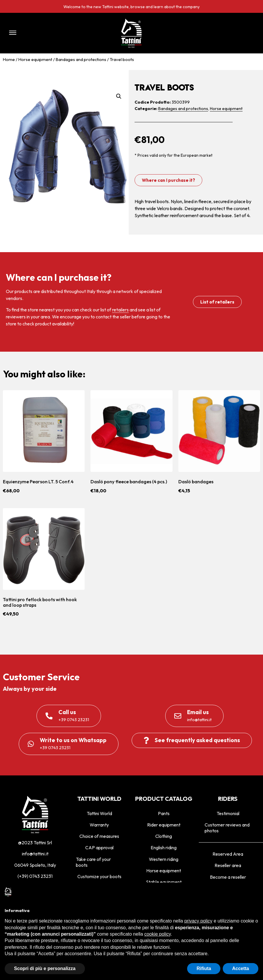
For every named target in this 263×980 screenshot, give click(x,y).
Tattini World (99, 813)
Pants (164, 813)
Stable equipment (164, 882)
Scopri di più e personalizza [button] (45, 968)
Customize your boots (99, 876)
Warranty (99, 825)
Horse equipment (35, 59)
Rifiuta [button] (204, 968)
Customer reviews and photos (227, 828)
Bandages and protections (81, 59)
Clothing (164, 836)
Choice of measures (99, 836)
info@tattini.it (35, 854)
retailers (120, 310)
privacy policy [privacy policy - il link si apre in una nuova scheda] (198, 921)
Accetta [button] (241, 968)
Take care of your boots (93, 862)
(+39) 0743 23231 (35, 876)
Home (9, 59)
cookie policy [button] (157, 934)
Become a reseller (228, 877)
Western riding (164, 859)
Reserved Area (228, 854)
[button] (54, 33)
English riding (164, 848)
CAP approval (99, 848)
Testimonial (228, 813)
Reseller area (228, 865)
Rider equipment (164, 825)
